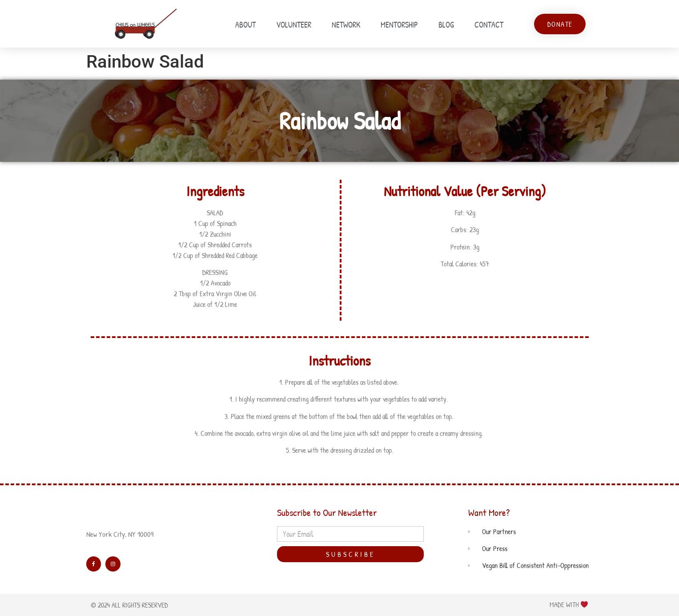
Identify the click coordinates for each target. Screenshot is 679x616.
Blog (446, 25)
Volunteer (294, 25)
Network (346, 25)
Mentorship (399, 25)
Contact (489, 25)
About (245, 25)
